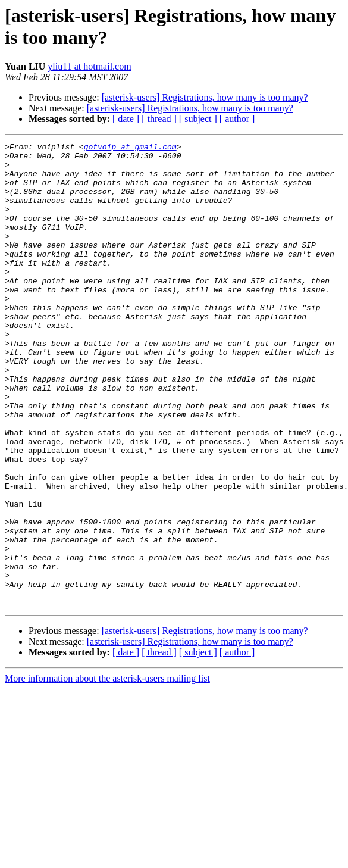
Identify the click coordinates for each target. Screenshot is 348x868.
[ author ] (237, 119)
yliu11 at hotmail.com (89, 66)
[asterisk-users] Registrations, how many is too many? (205, 97)
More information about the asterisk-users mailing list (107, 771)
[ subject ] (198, 119)
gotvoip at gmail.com (130, 148)
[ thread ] (159, 119)
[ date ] (126, 119)
